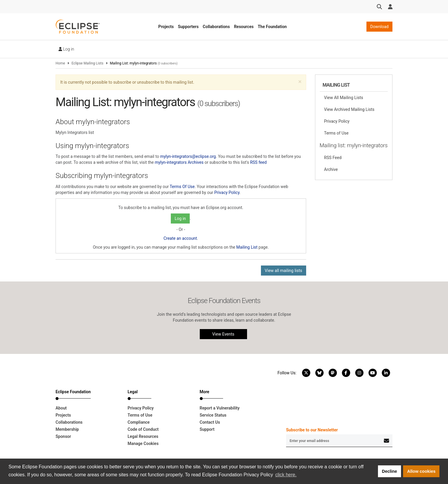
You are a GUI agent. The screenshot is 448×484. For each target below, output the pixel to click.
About (61, 408)
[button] (300, 82)
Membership (67, 429)
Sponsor (63, 436)
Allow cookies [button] (421, 471)
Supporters (188, 27)
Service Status (213, 415)
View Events (223, 334)
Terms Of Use (182, 187)
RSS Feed (333, 158)
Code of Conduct (143, 429)
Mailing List (247, 247)
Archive (331, 169)
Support (207, 429)
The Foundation (272, 27)
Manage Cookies (143, 443)
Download (379, 27)
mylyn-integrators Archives (179, 162)
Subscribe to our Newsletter (312, 430)
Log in (66, 49)
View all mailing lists (284, 271)
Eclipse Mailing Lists (87, 63)
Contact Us (210, 422)
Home (60, 63)
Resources (244, 27)
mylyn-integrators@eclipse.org (188, 156)
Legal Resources (143, 436)
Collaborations (216, 27)
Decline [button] (389, 471)
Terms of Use (336, 133)
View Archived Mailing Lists (349, 109)
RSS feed (258, 162)
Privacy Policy (227, 192)
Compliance (139, 422)
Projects (166, 27)
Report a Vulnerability (220, 408)
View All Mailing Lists (344, 98)
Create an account (180, 238)
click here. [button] (286, 475)
